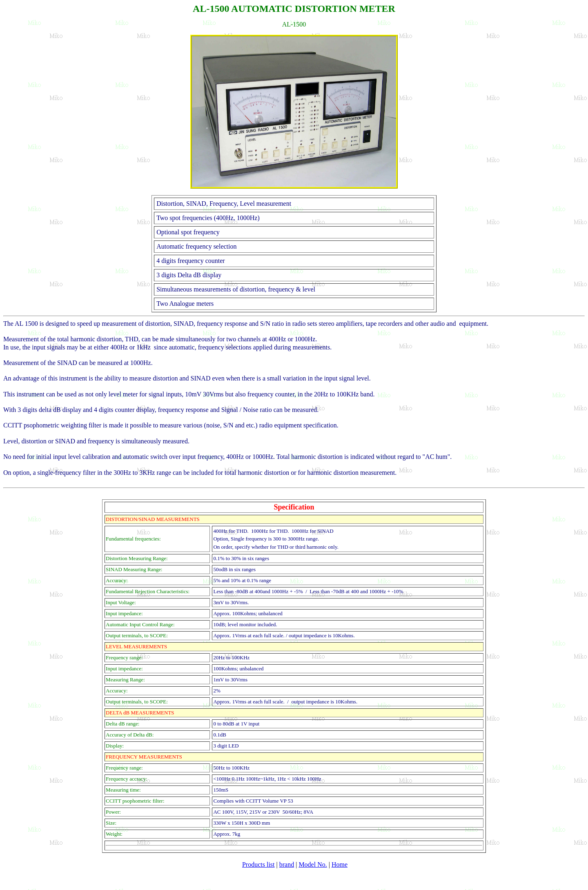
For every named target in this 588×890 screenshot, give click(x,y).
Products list (258, 864)
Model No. (313, 864)
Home (340, 864)
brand (287, 864)
